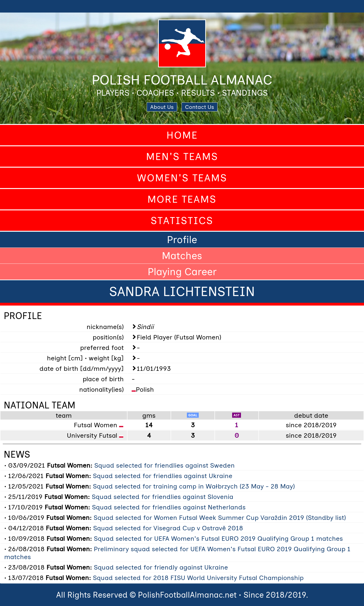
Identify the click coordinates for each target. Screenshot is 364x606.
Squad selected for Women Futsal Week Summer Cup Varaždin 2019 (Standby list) (220, 518)
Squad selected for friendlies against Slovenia (162, 497)
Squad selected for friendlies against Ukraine (163, 476)
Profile (182, 240)
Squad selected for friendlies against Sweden (164, 465)
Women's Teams (182, 178)
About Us (162, 107)
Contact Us (200, 107)
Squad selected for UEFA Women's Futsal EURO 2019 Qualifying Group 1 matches (218, 538)
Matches (182, 256)
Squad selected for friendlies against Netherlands (169, 507)
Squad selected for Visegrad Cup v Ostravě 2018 (168, 528)
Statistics (182, 221)
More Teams (182, 199)
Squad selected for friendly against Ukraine (161, 567)
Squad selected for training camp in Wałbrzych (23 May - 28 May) (194, 486)
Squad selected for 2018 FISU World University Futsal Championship (198, 578)
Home (182, 135)
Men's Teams (182, 156)
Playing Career (182, 272)
